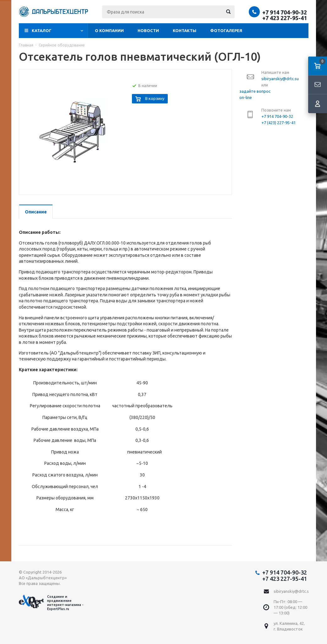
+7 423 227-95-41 (285, 18)
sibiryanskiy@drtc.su (292, 591)
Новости (148, 30)
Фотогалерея (226, 30)
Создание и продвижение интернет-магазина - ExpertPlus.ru (51, 603)
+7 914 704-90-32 (285, 12)
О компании (109, 30)
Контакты (185, 30)
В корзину (155, 98)
